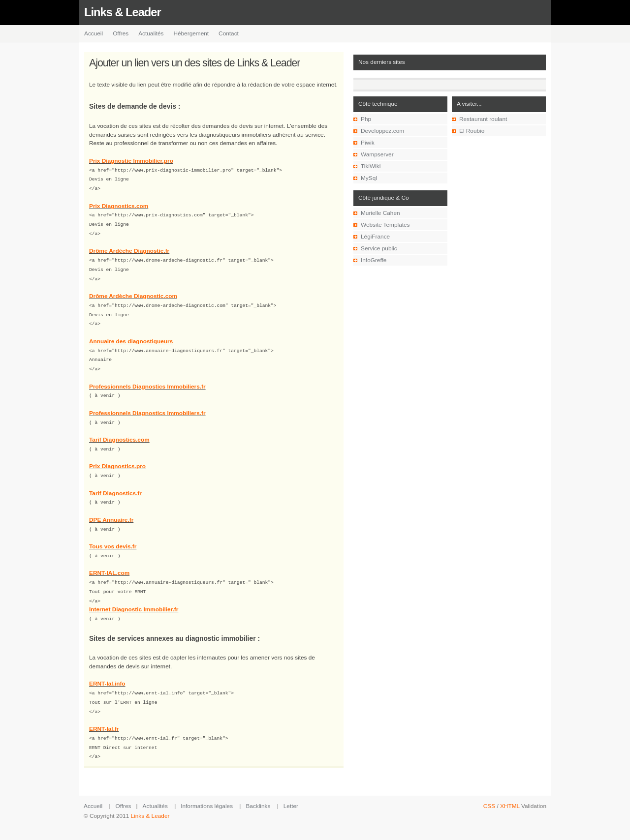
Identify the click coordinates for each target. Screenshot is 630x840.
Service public (379, 248)
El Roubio (472, 131)
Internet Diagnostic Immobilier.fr (134, 597)
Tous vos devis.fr (113, 536)
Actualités (151, 33)
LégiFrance (375, 237)
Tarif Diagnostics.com (119, 431)
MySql (369, 178)
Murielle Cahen (380, 213)
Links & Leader (123, 12)
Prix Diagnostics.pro (117, 457)
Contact (229, 33)
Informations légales (207, 790)
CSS (489, 790)
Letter (291, 790)
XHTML (510, 790)
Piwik (368, 143)
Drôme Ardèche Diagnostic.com (133, 292)
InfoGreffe (374, 260)
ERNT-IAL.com (109, 562)
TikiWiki (371, 166)
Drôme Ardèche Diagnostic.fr (129, 248)
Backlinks (258, 790)
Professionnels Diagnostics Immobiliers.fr (147, 379)
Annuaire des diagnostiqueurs (131, 335)
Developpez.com (382, 131)
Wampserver (377, 154)
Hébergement (191, 33)
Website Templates (385, 225)
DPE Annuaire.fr (111, 510)
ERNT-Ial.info (107, 671)
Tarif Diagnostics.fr (115, 484)
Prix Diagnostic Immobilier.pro (131, 161)
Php (366, 119)
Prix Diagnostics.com (119, 205)
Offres (121, 33)
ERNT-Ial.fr (104, 715)
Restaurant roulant (483, 119)
